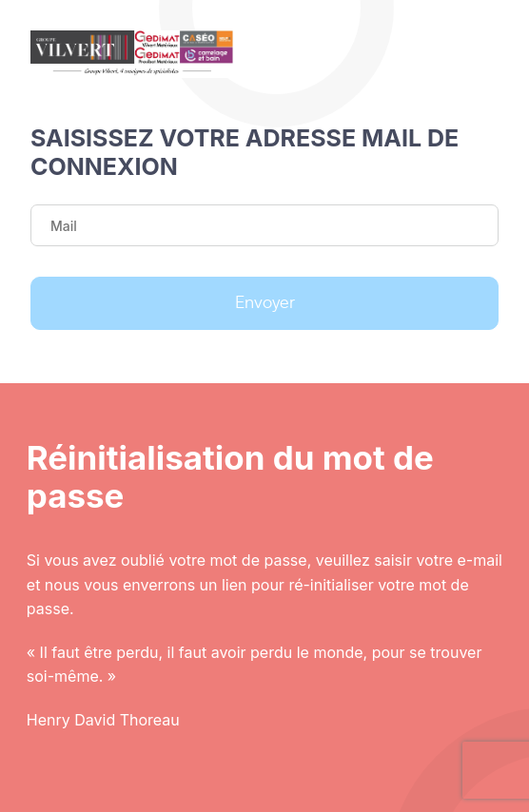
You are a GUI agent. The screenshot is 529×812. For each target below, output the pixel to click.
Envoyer (265, 303)
